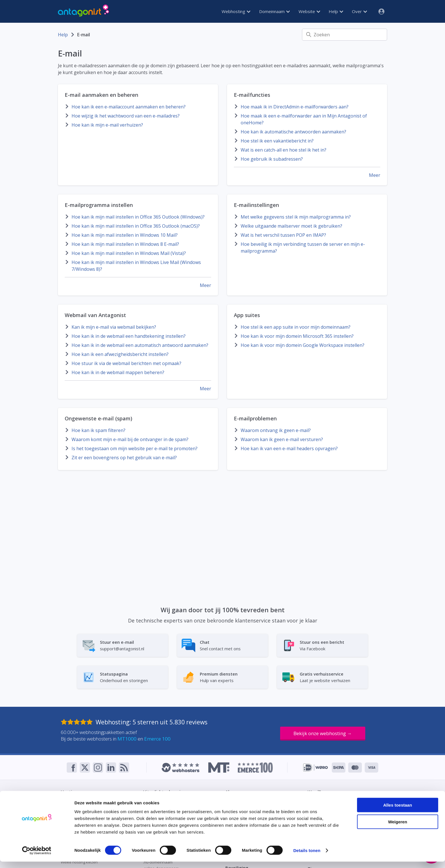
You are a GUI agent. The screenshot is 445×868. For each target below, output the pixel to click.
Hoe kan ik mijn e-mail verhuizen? (107, 125)
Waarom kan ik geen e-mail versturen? (282, 439)
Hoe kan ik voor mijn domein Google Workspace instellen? (303, 345)
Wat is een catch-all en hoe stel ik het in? (284, 150)
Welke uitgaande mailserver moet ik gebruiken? (291, 226)
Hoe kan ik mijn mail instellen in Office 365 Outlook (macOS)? (136, 226)
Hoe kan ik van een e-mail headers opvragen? (289, 448)
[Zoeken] (345, 35)
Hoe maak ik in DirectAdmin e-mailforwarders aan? (295, 107)
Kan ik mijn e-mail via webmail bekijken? (114, 327)
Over (359, 11)
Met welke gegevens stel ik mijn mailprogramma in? (296, 217)
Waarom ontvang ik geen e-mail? (276, 430)
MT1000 (127, 739)
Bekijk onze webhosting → (323, 733)
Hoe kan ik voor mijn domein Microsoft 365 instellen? (297, 336)
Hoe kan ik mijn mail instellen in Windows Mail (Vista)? (129, 253)
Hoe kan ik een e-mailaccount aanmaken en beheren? (129, 107)
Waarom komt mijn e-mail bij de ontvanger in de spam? (130, 439)
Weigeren (397, 828)
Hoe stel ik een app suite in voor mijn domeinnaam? (296, 327)
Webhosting (236, 11)
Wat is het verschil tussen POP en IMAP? (283, 235)
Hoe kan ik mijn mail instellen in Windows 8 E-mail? (125, 244)
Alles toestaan (398, 811)
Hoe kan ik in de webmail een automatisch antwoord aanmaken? (140, 345)
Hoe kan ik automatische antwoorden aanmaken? (293, 132)
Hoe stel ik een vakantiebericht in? (277, 141)
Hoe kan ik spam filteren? (98, 430)
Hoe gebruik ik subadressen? (272, 159)
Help (336, 11)
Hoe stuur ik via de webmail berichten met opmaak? (126, 363)
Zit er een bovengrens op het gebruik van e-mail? (124, 458)
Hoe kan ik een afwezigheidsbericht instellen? (120, 354)
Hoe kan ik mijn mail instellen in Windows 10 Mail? (125, 235)
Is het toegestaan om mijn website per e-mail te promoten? (135, 448)
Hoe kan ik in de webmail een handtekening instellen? (129, 336)
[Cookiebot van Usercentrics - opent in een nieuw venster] (37, 857)
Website (309, 11)
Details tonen (307, 857)
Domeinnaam (274, 11)
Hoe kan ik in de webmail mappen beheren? (118, 372)
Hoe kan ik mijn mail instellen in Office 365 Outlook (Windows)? (138, 217)
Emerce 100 (157, 739)
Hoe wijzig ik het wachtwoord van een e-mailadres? (126, 116)
